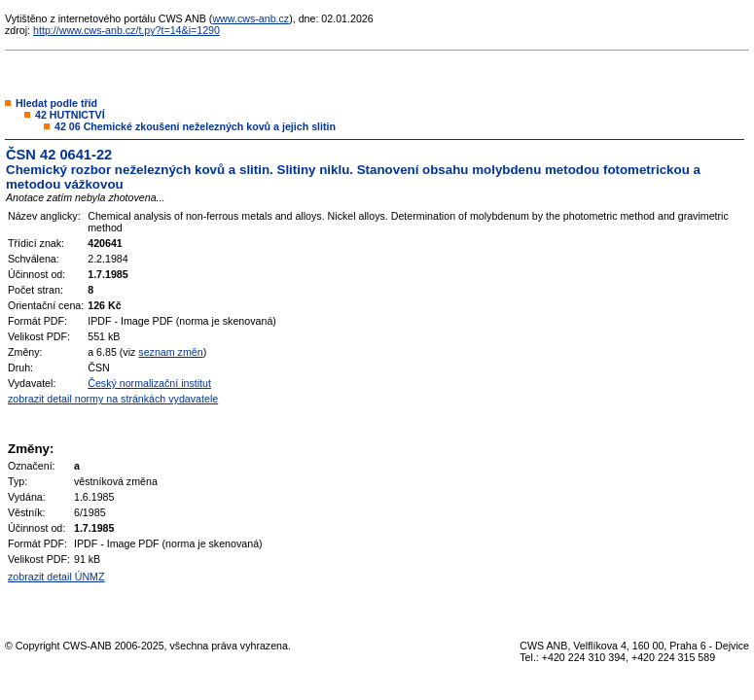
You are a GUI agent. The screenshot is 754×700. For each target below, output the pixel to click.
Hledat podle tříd (56, 103)
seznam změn (170, 352)
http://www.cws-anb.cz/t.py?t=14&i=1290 (126, 30)
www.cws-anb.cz (251, 18)
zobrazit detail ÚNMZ (56, 577)
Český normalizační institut (149, 383)
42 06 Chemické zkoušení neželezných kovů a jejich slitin (195, 126)
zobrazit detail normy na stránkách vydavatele (113, 399)
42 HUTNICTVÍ (70, 115)
